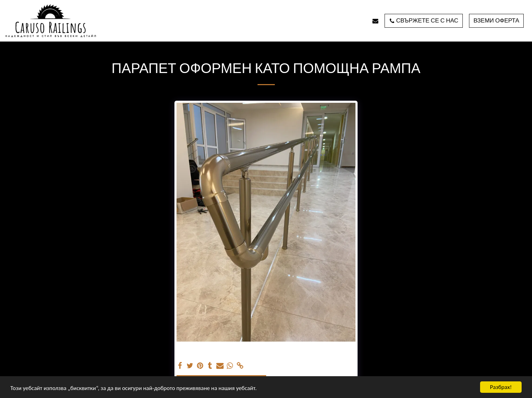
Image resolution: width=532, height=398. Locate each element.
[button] (375, 21)
